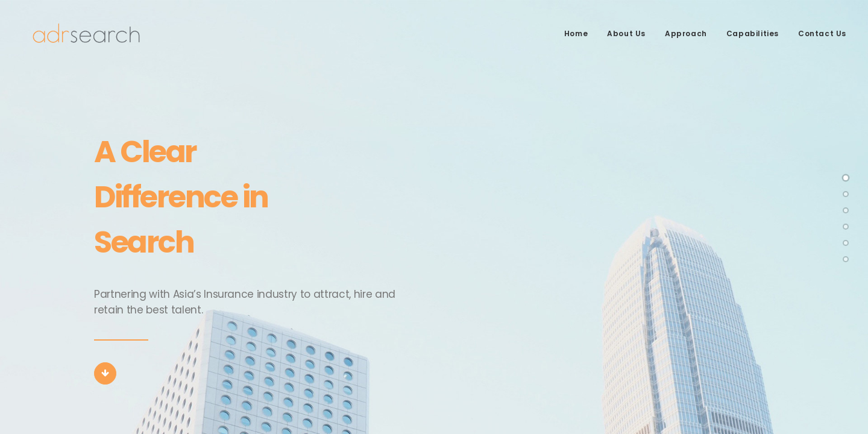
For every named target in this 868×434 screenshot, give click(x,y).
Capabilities (753, 37)
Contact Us (822, 37)
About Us (626, 37)
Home (576, 37)
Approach (686, 37)
